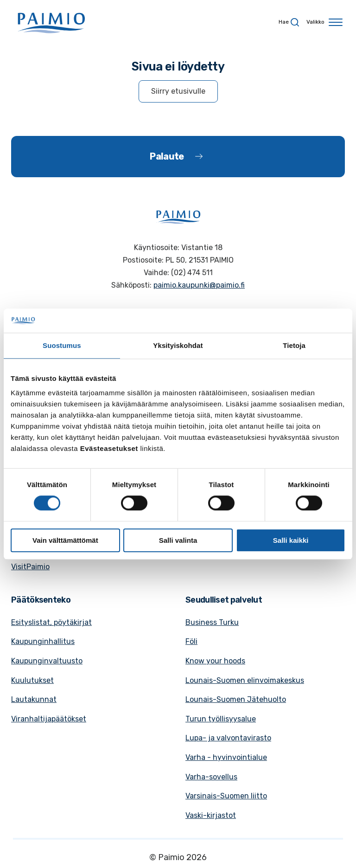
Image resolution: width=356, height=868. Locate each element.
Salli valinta (178, 540)
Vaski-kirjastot (211, 815)
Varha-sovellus (211, 777)
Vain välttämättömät (65, 540)
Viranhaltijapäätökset (49, 719)
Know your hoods (215, 661)
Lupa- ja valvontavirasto (228, 738)
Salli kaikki (291, 540)
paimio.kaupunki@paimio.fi (199, 285)
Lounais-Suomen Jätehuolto (236, 699)
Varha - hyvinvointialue (226, 757)
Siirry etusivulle (178, 91)
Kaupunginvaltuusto (47, 661)
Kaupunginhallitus (43, 641)
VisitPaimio (30, 567)
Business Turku (212, 622)
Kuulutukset (32, 680)
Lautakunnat (34, 699)
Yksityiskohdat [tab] (178, 345)
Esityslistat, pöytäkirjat (51, 622)
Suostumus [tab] (62, 345)
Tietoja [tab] (294, 345)
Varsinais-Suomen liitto (226, 796)
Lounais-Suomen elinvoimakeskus (245, 680)
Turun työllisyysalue (221, 719)
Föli (191, 641)
